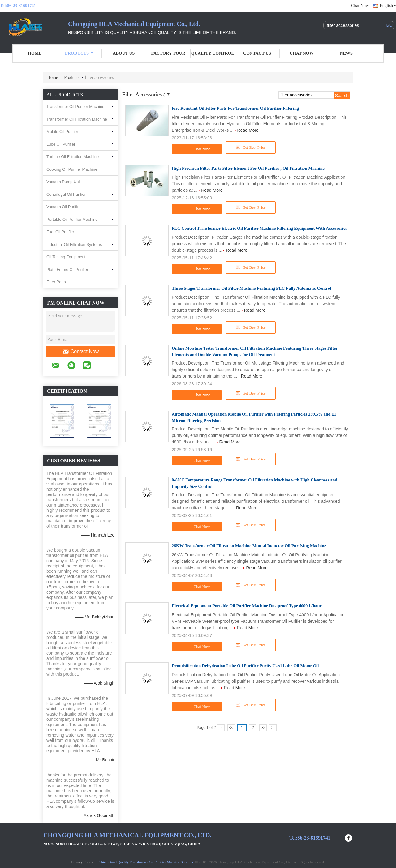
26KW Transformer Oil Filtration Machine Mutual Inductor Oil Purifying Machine (249, 546)
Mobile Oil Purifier (62, 132)
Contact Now (81, 352)
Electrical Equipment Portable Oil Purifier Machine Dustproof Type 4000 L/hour (247, 606)
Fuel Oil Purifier (60, 232)
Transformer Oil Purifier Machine (75, 107)
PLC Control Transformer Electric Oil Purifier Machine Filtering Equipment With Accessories (259, 228)
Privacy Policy (82, 862)
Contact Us (257, 53)
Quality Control (213, 53)
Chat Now (360, 6)
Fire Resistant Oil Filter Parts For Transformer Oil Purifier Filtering (235, 108)
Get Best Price (251, 148)
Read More (248, 130)
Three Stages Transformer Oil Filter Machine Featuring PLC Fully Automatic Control (252, 288)
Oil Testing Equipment (66, 257)
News (346, 53)
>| (273, 728)
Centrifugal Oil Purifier (66, 194)
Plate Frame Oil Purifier (67, 269)
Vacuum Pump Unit (64, 182)
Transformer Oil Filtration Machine (77, 119)
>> (263, 728)
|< (221, 728)
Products (79, 53)
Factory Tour (168, 53)
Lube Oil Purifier (61, 144)
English (388, 6)
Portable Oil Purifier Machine (72, 219)
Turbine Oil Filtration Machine (73, 157)
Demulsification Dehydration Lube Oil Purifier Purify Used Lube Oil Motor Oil (245, 666)
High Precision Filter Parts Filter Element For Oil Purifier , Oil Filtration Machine (248, 168)
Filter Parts (56, 282)
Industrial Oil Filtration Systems (74, 244)
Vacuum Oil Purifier (64, 207)
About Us (124, 53)
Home (35, 53)
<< (231, 728)
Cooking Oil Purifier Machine (72, 169)
